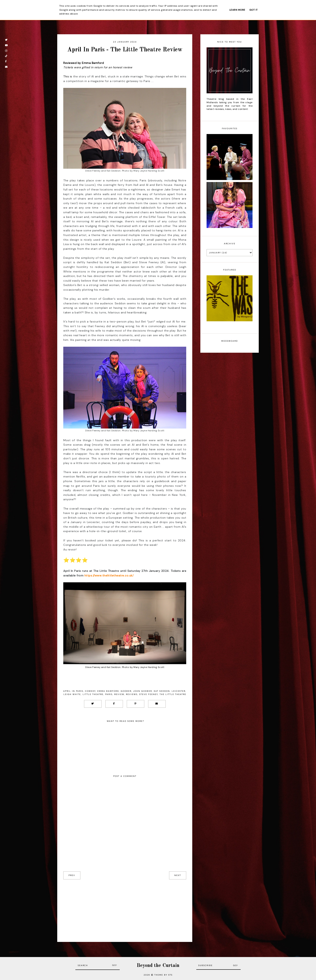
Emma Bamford (108, 691)
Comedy (90, 691)
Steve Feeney (149, 694)
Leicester (179, 691)
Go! (115, 965)
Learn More (237, 10)
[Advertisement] (125, 908)
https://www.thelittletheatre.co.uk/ (109, 575)
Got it (254, 10)
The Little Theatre (173, 694)
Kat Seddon (162, 691)
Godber (126, 691)
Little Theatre (93, 694)
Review (119, 694)
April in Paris (73, 691)
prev (72, 875)
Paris (109, 694)
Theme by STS (163, 975)
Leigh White (72, 694)
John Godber (143, 691)
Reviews (132, 694)
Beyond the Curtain (158, 966)
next (178, 875)
